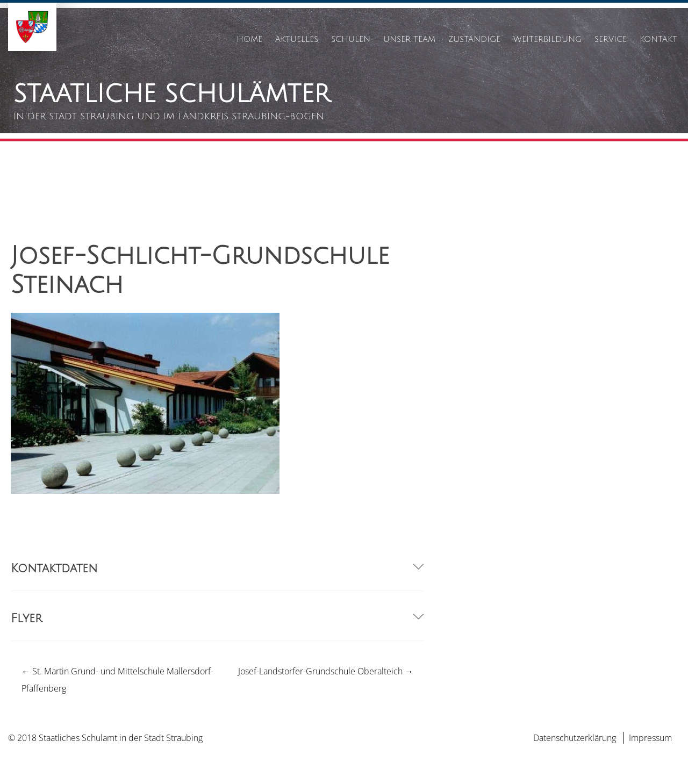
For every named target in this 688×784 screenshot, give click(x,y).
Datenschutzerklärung (575, 738)
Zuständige (474, 39)
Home (249, 39)
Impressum (650, 738)
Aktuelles (297, 39)
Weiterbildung (547, 39)
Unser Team (409, 39)
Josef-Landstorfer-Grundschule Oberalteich (326, 671)
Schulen (351, 39)
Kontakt (658, 39)
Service (611, 39)
